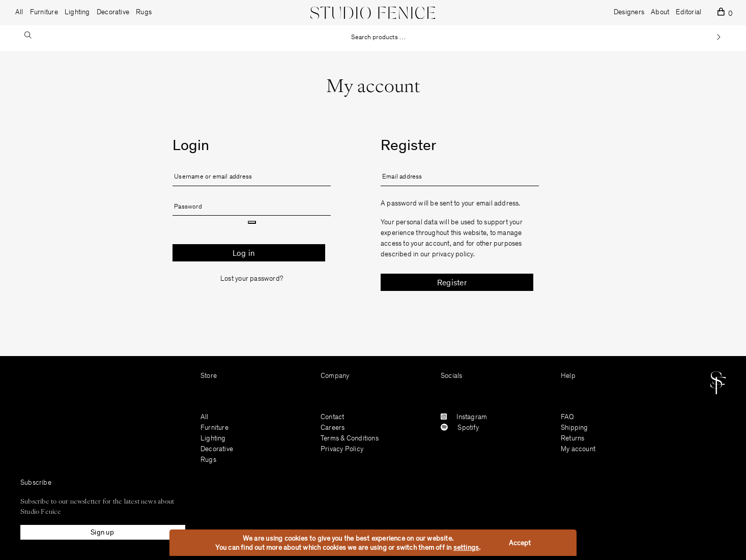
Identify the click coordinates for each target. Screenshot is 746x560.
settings (466, 548)
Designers (629, 13)
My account (578, 450)
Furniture (214, 428)
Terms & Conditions (350, 439)
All (19, 13)
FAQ (568, 418)
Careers (333, 428)
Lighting (213, 439)
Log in (244, 254)
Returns (572, 439)
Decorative (217, 450)
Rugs (208, 460)
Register (452, 283)
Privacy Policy (342, 450)
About (660, 13)
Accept (520, 544)
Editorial (688, 13)
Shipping (575, 428)
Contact (332, 418)
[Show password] (252, 222)
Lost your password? (252, 279)
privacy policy (453, 255)
